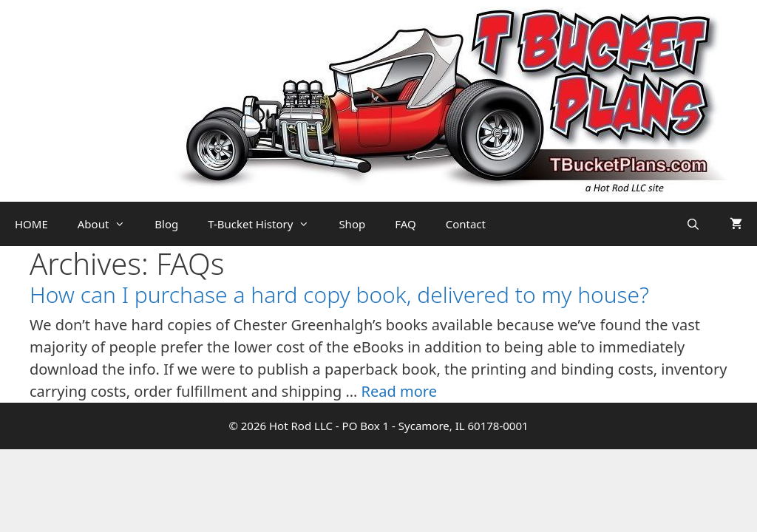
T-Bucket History (266, 224)
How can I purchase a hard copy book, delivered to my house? (339, 294)
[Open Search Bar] (693, 224)
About (109, 224)
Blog (166, 224)
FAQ (405, 224)
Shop (352, 224)
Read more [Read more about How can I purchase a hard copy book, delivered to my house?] (399, 391)
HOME (31, 224)
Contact (466, 224)
